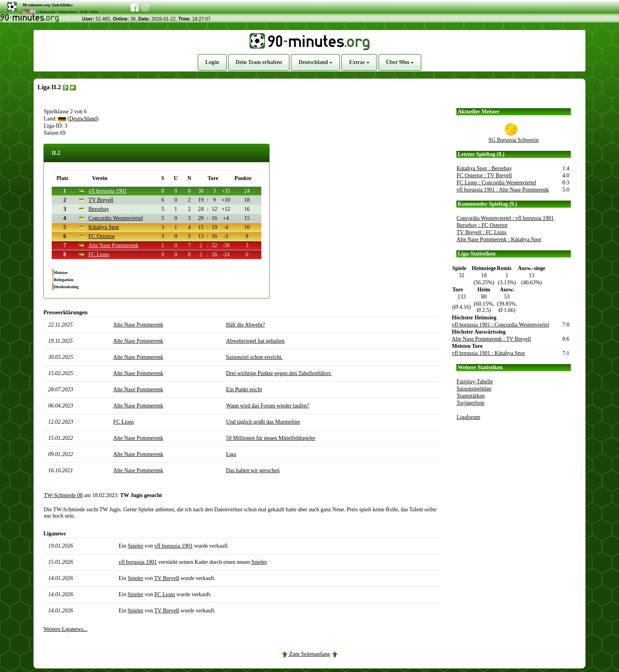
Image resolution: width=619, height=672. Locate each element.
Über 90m (400, 62)
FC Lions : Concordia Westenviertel (497, 183)
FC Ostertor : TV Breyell (484, 176)
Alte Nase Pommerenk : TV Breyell (492, 339)
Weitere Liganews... (66, 629)
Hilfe (95, 12)
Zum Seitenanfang (309, 654)
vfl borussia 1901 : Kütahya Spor (489, 353)
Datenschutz (68, 12)
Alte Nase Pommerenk (113, 245)
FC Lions (99, 254)
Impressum (47, 12)
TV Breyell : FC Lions (482, 232)
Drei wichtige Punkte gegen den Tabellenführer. (279, 373)
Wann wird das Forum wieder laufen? (268, 406)
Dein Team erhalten (259, 62)
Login (212, 62)
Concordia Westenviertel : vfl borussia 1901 (505, 218)
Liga (231, 454)
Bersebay (99, 209)
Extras (359, 62)
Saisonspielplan (474, 389)
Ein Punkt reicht (244, 389)
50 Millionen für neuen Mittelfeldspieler (271, 438)
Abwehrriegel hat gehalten (256, 341)
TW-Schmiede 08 (63, 495)
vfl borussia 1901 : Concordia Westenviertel (501, 325)
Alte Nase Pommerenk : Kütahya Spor (499, 239)
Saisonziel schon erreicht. (254, 357)
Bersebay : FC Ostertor (482, 225)
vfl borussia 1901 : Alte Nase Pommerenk (503, 190)
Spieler (135, 546)
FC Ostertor (102, 236)
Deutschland (315, 62)
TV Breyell (101, 200)
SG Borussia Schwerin (513, 140)
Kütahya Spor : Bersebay (484, 168)
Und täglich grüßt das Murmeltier (263, 422)
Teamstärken (471, 396)
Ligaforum (469, 417)
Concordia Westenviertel (116, 218)
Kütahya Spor (104, 227)
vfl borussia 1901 (108, 191)
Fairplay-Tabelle (475, 382)
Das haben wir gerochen (253, 470)
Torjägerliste (471, 403)
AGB (83, 12)
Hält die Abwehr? (246, 325)
